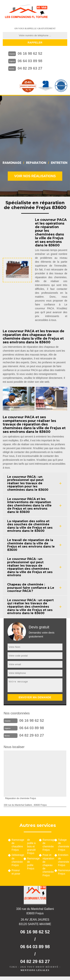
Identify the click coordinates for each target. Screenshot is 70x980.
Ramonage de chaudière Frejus (16, 845)
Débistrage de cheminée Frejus (16, 860)
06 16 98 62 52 (30, 53)
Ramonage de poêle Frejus (32, 864)
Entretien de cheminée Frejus (63, 860)
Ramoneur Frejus (63, 872)
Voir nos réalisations (35, 176)
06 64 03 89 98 (30, 61)
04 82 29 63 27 (30, 68)
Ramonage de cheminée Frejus (47, 845)
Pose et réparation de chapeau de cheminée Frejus (47, 865)
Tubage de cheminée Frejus (63, 845)
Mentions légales (35, 970)
